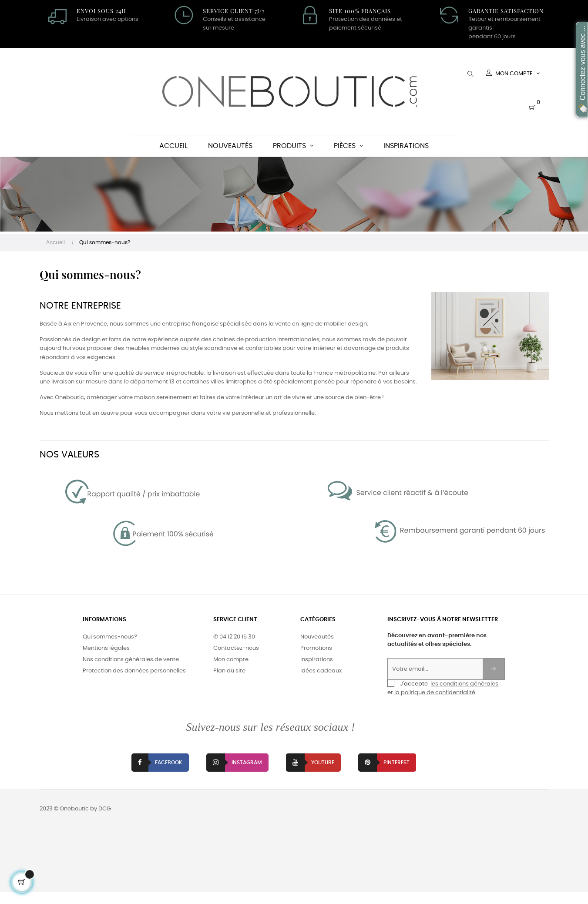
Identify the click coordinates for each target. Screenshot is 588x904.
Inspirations (317, 672)
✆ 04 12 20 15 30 (234, 649)
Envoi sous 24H (101, 11)
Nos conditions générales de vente (131, 672)
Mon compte (231, 672)
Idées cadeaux (321, 683)
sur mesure (218, 28)
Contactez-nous (236, 660)
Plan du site (229, 683)
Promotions (316, 660)
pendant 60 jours (492, 37)
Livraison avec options (108, 19)
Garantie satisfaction (506, 11)
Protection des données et (366, 19)
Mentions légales (106, 660)
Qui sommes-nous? (110, 649)
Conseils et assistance (234, 19)
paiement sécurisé (355, 28)
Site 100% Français (360, 11)
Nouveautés (317, 649)
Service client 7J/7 (234, 11)
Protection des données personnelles (134, 683)
